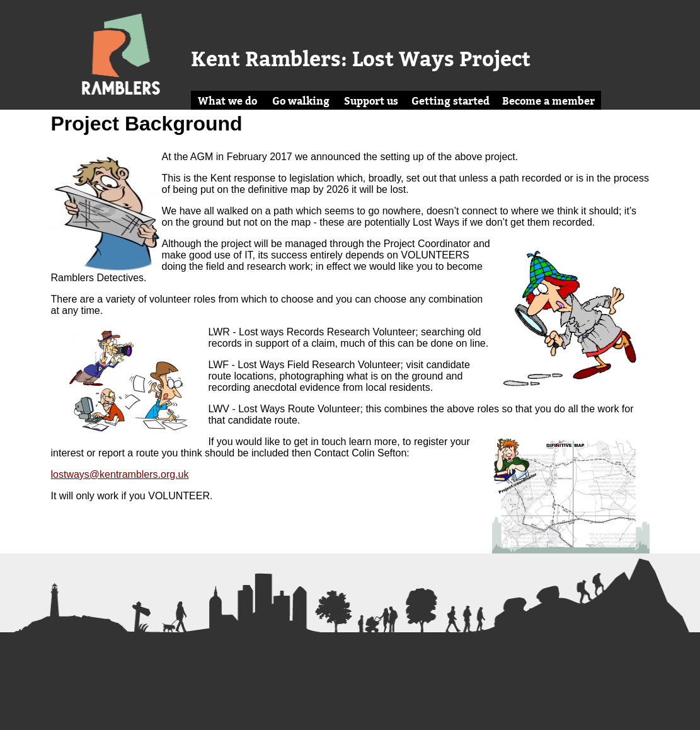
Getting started (450, 101)
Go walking (301, 101)
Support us (371, 101)
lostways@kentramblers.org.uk (120, 474)
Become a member (548, 101)
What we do (227, 101)
